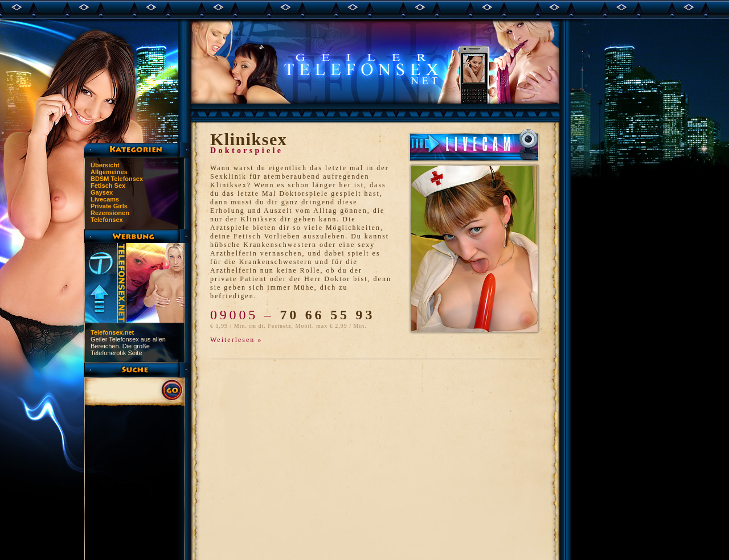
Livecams (105, 199)
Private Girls (109, 206)
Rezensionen (110, 213)
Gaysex (102, 192)
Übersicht (105, 165)
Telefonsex (107, 220)
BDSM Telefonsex (117, 179)
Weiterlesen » (236, 340)
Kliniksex (249, 139)
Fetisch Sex (108, 186)
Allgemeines (109, 172)
